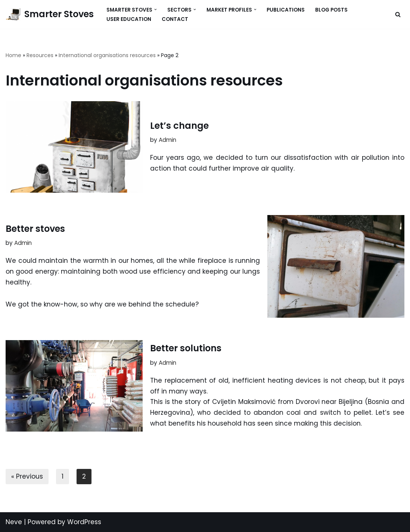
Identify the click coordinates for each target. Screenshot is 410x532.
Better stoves (35, 229)
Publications (286, 10)
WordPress (84, 522)
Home (13, 55)
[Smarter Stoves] (50, 14)
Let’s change (179, 126)
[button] (156, 10)
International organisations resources (107, 55)
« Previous (27, 476)
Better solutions (186, 348)
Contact (175, 19)
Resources (40, 55)
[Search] (398, 14)
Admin (167, 140)
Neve (14, 522)
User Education (129, 19)
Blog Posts (331, 10)
